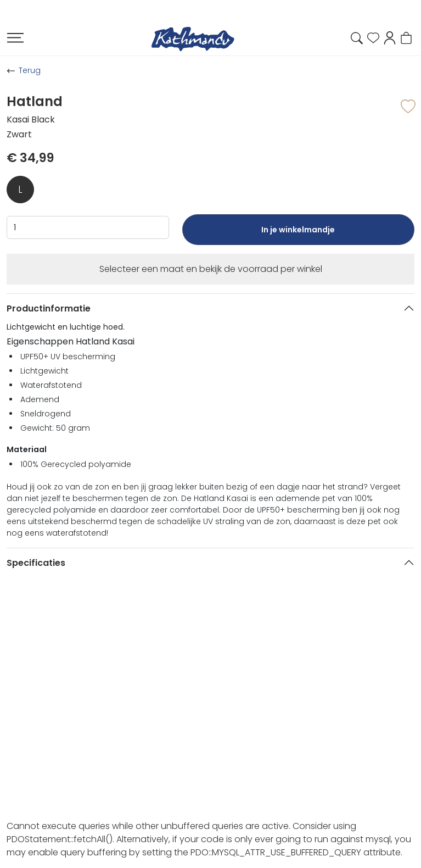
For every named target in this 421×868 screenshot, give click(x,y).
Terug (30, 70)
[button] (390, 37)
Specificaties (36, 563)
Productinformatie (49, 308)
